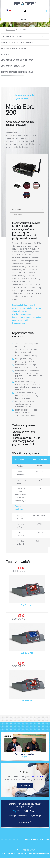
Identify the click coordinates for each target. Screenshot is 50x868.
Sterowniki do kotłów (12, 37)
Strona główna (10, 30)
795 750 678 (37, 777)
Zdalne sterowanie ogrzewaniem (17, 43)
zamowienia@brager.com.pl (29, 815)
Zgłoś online (25, 785)
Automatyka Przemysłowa (13, 66)
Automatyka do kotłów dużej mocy (17, 60)
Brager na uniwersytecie (25, 746)
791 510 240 (27, 811)
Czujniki (5, 54)
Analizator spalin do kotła (14, 48)
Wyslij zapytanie (25, 822)
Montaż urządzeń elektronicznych (18, 72)
